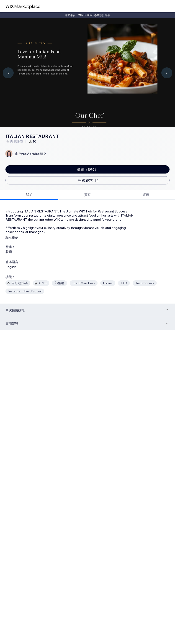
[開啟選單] (167, 6)
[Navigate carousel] (8, 73)
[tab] (29, 195)
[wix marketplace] (23, 6)
